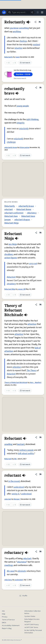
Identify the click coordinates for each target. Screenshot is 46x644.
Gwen (17, 57)
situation (18, 48)
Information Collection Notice (33, 612)
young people (23, 106)
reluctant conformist (14, 213)
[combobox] (21, 12)
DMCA (4, 623)
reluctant (9, 209)
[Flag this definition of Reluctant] (40, 437)
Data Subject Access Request (32, 620)
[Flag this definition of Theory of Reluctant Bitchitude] (40, 305)
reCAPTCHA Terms (31, 627)
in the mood (14, 481)
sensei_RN (22, 289)
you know (14, 28)
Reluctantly (9, 57)
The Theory (32, 370)
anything (17, 32)
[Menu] (42, 12)
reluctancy (32, 213)
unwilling (8, 444)
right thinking (32, 119)
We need (11, 571)
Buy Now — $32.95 (23, 74)
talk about (23, 453)
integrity (21, 123)
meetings (9, 565)
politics (31, 453)
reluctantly (24, 129)
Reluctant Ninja (11, 223)
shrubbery (9, 254)
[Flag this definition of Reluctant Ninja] (40, 233)
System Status (30, 616)
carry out (33, 264)
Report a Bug (7, 628)
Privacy (5, 617)
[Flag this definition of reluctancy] (40, 552)
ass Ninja (13, 244)
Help (4, 614)
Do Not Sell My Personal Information (33, 632)
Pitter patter (25, 147)
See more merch (20, 78)
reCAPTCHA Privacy (32, 625)
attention (32, 324)
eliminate (22, 571)
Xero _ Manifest (36, 383)
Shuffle (23, 596)
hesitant (21, 444)
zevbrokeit (19, 580)
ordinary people (26, 450)
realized (36, 45)
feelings (23, 41)
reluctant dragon (22, 220)
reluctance (22, 562)
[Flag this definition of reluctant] (40, 474)
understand (19, 487)
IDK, (16, 459)
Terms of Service (8, 620)
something (24, 28)
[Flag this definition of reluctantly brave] (40, 88)
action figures (11, 258)
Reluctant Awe (11, 216)
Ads (3, 611)
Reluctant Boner (24, 209)
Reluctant (11, 277)
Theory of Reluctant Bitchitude (16, 383)
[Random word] (32, 12)
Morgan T (17, 499)
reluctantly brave (11, 147)
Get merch (25, 63)
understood (26, 494)
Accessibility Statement (11, 626)
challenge (11, 142)
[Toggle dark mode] (38, 12)
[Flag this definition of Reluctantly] (40, 22)
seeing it (15, 494)
